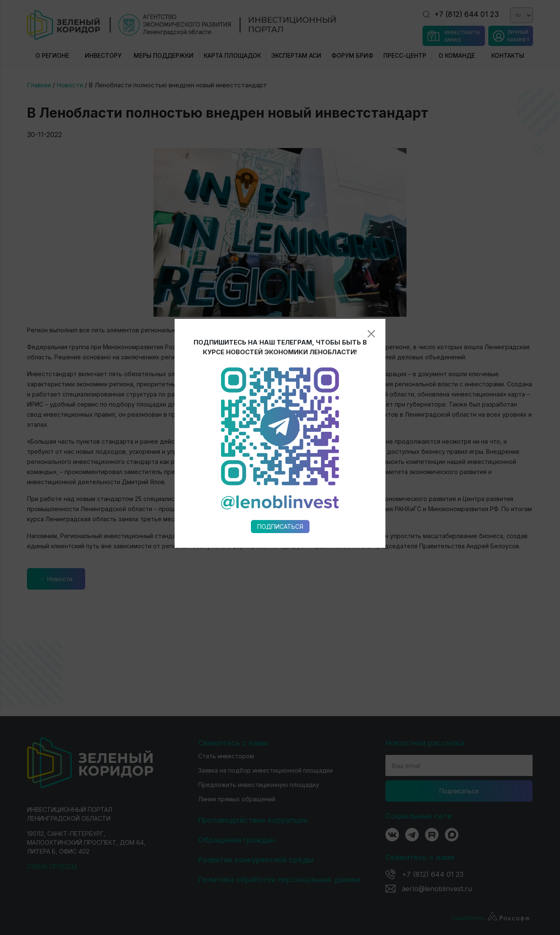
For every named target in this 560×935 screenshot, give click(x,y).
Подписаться (280, 408)
